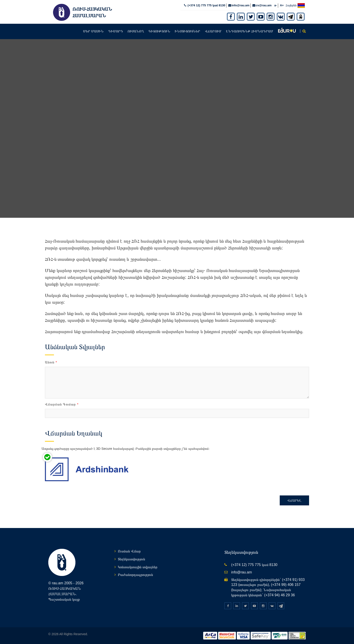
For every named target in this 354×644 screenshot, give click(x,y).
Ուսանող (136, 31)
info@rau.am (241, 5)
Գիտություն (159, 31)
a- (276, 5)
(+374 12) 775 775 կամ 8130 (206, 5)
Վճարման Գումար (62, 404)
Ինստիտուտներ (187, 31)
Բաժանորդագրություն (135, 574)
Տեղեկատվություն (132, 559)
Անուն (51, 361)
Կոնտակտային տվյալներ (138, 566)
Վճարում (213, 31)
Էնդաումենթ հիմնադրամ (250, 31)
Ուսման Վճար (129, 551)
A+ (282, 5)
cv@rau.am (264, 5)
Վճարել (294, 500)
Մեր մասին (93, 31)
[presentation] (170, 464)
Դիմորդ (116, 31)
